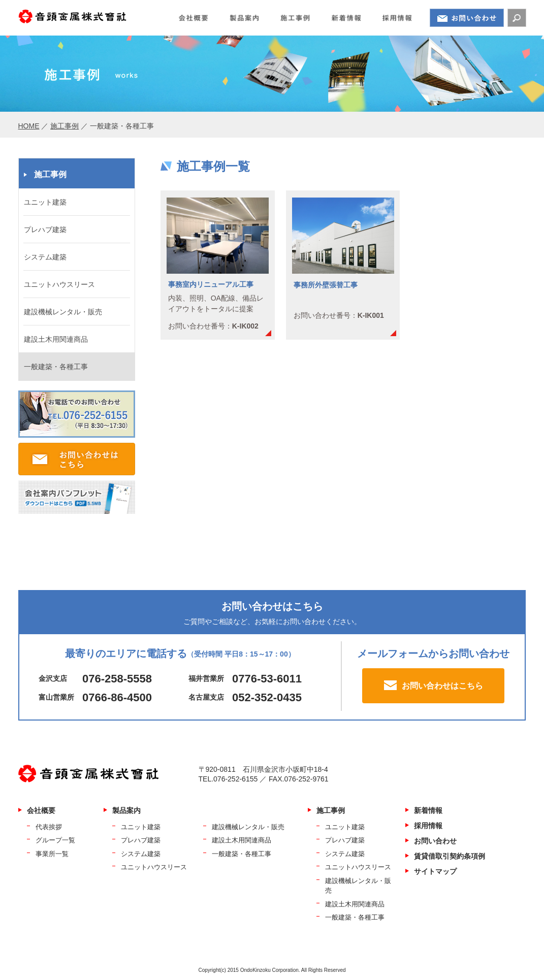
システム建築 (45, 257)
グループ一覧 (55, 840)
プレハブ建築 (45, 230)
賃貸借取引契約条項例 (450, 856)
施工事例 (65, 126)
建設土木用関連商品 (56, 339)
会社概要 (41, 810)
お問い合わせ (435, 841)
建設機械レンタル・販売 (63, 312)
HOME (29, 126)
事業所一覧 (52, 854)
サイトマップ (435, 871)
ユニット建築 (45, 202)
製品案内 (126, 810)
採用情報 (428, 826)
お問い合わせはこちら (442, 686)
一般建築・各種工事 (56, 367)
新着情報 (428, 810)
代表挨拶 (49, 827)
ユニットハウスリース (59, 284)
